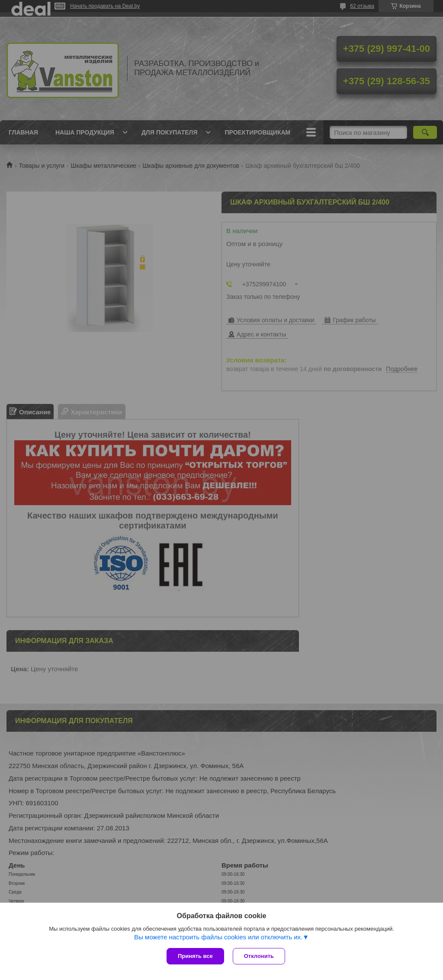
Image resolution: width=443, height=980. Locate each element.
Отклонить (259, 956)
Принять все (195, 956)
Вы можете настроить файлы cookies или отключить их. (218, 937)
